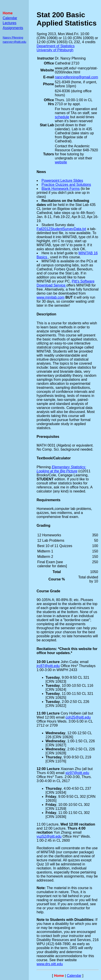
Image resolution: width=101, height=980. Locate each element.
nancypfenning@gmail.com (76, 77)
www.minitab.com (50, 297)
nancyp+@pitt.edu (14, 42)
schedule (62, 117)
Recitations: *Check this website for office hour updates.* (67, 651)
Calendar (10, 18)
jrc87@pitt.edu (48, 666)
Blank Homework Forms (61, 189)
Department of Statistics (56, 46)
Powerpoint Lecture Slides (62, 181)
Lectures (9, 23)
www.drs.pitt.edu (50, 964)
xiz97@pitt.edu (77, 773)
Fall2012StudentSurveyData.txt (61, 229)
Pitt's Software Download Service (66, 283)
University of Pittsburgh (55, 50)
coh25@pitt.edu (78, 717)
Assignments (13, 28)
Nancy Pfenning (13, 37)
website (61, 162)
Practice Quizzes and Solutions (66, 185)
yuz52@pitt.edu (49, 836)
